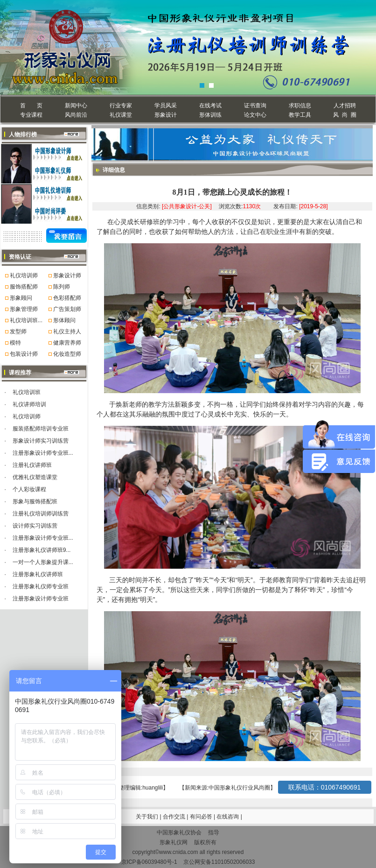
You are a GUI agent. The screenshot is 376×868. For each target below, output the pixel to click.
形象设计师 (67, 275)
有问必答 (202, 817)
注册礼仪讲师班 (32, 465)
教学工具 (300, 115)
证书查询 (255, 106)
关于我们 (147, 817)
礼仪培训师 (24, 275)
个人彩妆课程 (29, 489)
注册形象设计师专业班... (43, 453)
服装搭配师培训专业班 (41, 429)
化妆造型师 (67, 354)
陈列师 (62, 287)
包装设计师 (24, 354)
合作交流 (175, 817)
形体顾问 (64, 320)
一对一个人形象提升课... (43, 562)
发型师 (18, 332)
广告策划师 (67, 309)
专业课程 (31, 115)
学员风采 (166, 106)
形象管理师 (24, 309)
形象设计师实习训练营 (41, 441)
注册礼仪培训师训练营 (41, 514)
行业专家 (121, 106)
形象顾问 (21, 298)
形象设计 (166, 115)
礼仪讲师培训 (29, 404)
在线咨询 (228, 817)
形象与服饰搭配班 (35, 501)
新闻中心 (76, 106)
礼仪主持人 (67, 332)
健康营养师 (67, 343)
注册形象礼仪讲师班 (38, 574)
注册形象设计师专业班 (41, 599)
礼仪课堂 (121, 115)
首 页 (31, 106)
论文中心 (255, 115)
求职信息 (300, 106)
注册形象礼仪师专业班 (41, 586)
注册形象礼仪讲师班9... (42, 550)
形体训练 (210, 115)
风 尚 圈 (345, 115)
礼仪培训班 (27, 392)
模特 (15, 343)
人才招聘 (345, 106)
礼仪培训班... (26, 320)
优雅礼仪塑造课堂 (35, 477)
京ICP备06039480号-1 (149, 862)
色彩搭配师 (67, 298)
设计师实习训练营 (35, 526)
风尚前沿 (76, 115)
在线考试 (210, 106)
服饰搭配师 (24, 287)
